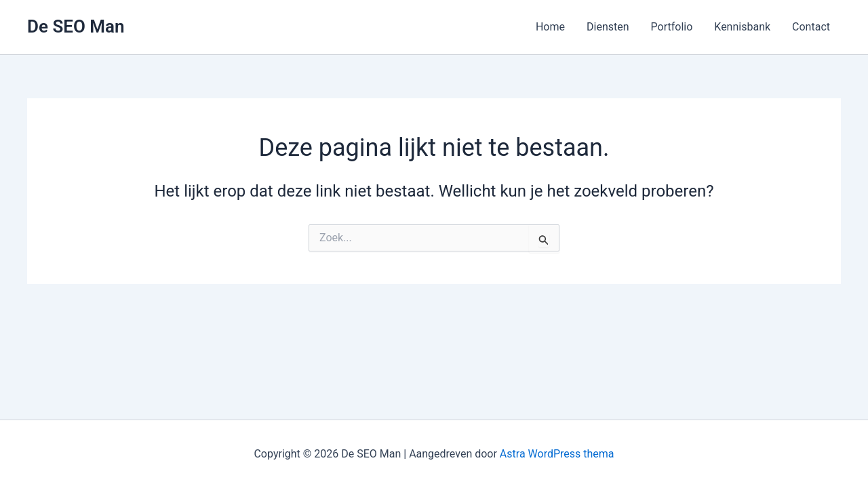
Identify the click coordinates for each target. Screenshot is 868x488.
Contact (811, 27)
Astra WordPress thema (557, 454)
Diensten (608, 27)
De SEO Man (76, 26)
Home (550, 27)
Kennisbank (742, 27)
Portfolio (672, 27)
